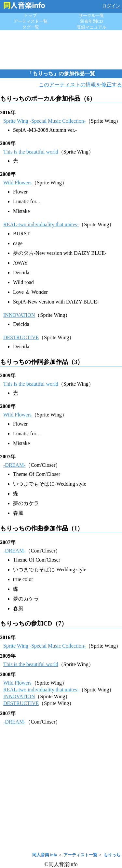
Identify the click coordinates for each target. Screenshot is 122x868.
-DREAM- (14, 465)
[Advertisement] (61, 50)
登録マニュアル (92, 27)
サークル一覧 (91, 15)
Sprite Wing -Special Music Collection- (44, 121)
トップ (30, 15)
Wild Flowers (17, 183)
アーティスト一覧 (31, 21)
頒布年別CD (91, 21)
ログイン (111, 6)
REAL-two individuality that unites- (41, 224)
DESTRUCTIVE (21, 337)
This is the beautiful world (31, 152)
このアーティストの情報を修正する (80, 85)
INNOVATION (19, 315)
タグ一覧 (31, 27)
